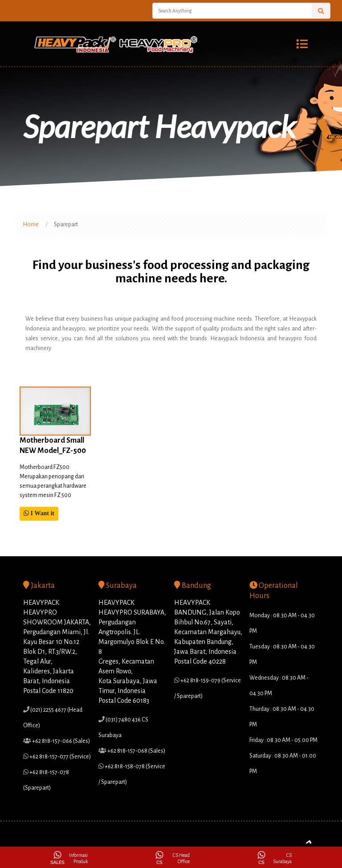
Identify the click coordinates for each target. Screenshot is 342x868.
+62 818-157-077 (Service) (60, 757)
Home (31, 224)
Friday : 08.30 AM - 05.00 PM (283, 740)
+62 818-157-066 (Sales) (61, 741)
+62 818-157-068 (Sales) (136, 751)
